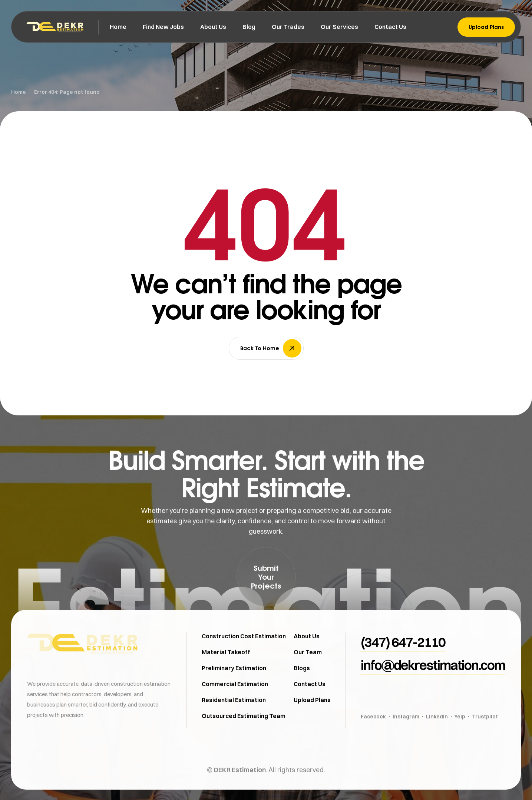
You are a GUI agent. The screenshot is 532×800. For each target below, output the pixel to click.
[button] (266, 577)
